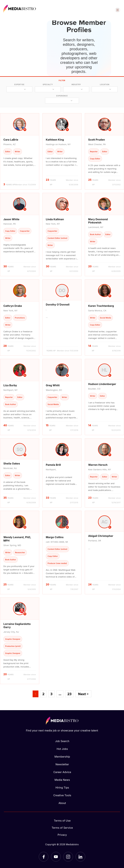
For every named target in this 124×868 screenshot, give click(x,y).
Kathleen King (55, 140)
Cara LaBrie (11, 140)
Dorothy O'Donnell (58, 305)
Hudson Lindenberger (102, 384)
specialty (48, 84)
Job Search (62, 741)
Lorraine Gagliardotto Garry (17, 626)
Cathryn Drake (13, 306)
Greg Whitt (53, 385)
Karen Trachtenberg (101, 306)
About (62, 803)
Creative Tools (62, 795)
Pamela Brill (53, 465)
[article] (20, 151)
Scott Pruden (97, 140)
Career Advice (62, 772)
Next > (83, 694)
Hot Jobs (62, 749)
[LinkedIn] (80, 857)
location (105, 84)
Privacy (62, 835)
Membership (62, 757)
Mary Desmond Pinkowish (98, 221)
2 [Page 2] (43, 694)
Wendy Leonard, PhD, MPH (17, 539)
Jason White (11, 219)
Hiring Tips (62, 788)
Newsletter (62, 764)
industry (76, 84)
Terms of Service (62, 828)
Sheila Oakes (12, 464)
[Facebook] (44, 857)
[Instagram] (68, 857)
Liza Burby (10, 385)
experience (62, 96)
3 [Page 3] (51, 694)
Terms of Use (62, 821)
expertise (19, 84)
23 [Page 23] (69, 694)
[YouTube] (56, 857)
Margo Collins (55, 537)
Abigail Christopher (101, 536)
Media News (62, 780)
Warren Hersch (98, 465)
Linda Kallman (55, 219)
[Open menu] (118, 10)
